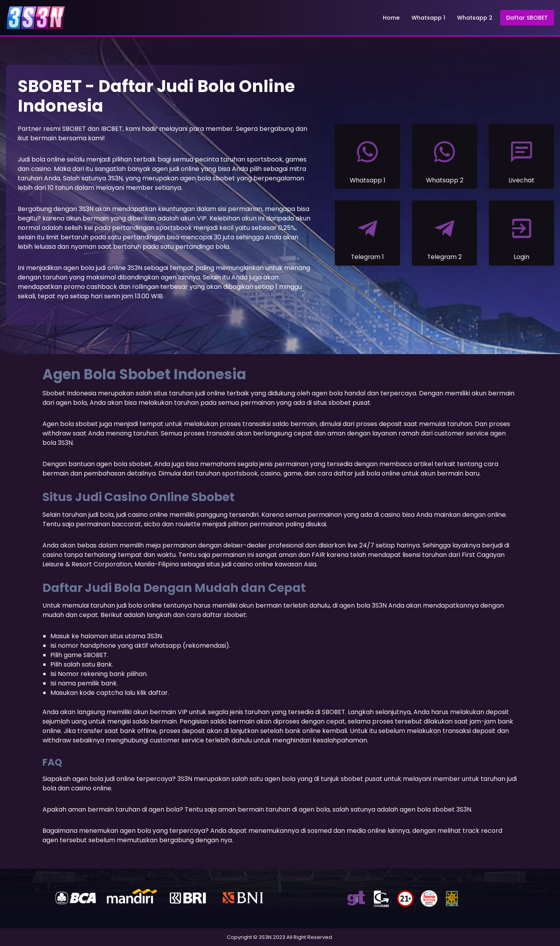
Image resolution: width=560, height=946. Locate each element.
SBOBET (334, 712)
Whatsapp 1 (429, 18)
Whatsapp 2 (475, 18)
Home (392, 18)
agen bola (79, 268)
